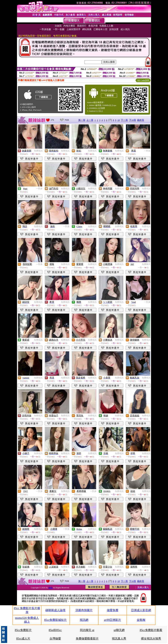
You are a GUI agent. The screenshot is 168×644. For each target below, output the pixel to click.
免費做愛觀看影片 (87, 639)
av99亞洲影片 (113, 620)
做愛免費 (113, 610)
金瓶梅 (141, 620)
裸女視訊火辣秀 (151, 639)
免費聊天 (146, 264)
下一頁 (124, 120)
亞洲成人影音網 (141, 610)
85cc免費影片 (23, 630)
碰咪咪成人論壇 (55, 610)
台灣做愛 (55, 639)
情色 (51, 588)
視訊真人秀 (119, 639)
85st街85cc (55, 630)
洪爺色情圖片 (84, 610)
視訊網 (84, 620)
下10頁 (133, 120)
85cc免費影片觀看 (151, 630)
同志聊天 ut (87, 630)
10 (119, 120)
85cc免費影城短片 (55, 620)
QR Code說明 (143, 80)
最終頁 (141, 120)
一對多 (147, 151)
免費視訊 (38, 151)
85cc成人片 (23, 639)
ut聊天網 (119, 630)
